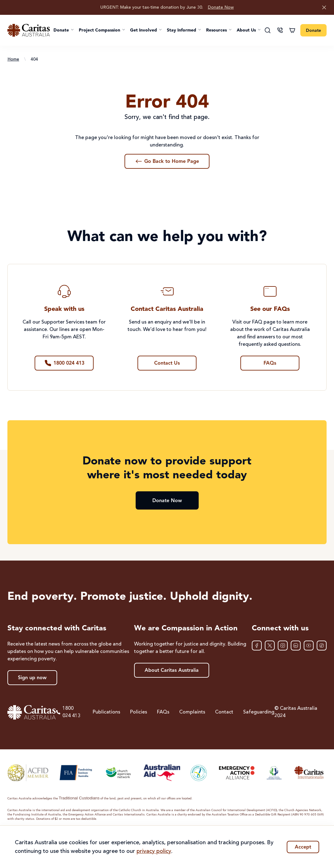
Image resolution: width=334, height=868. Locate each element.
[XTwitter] (270, 646)
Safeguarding (259, 712)
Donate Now (221, 7)
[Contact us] (280, 30)
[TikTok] (322, 646)
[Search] (268, 30)
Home (13, 59)
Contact (224, 712)
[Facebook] (257, 646)
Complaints (192, 712)
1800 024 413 (68, 712)
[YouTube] (309, 646)
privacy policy (154, 851)
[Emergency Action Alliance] (236, 773)
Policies (139, 712)
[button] (64, 30)
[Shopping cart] (292, 30)
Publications (106, 712)
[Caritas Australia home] (29, 30)
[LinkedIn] (296, 646)
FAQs (163, 712)
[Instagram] (283, 646)
